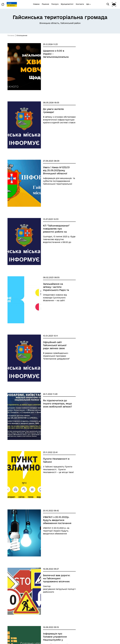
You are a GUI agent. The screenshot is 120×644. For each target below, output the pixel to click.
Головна (11, 35)
